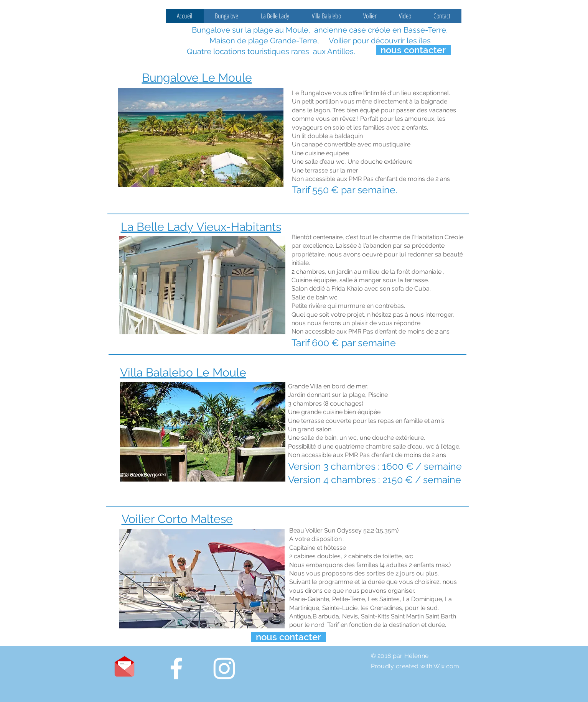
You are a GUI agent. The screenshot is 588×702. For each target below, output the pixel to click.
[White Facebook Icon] (176, 668)
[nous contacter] (413, 50)
